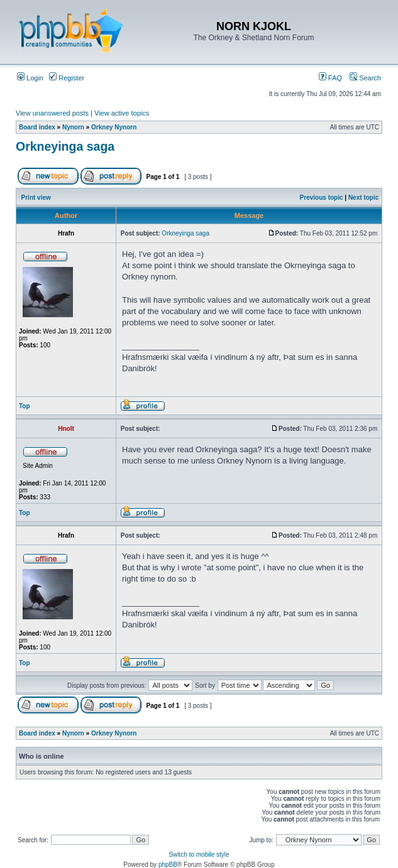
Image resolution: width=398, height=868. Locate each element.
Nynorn (73, 127)
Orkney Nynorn (114, 127)
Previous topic (322, 198)
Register (67, 78)
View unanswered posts (52, 113)
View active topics (122, 113)
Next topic (363, 198)
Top (25, 406)
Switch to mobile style (199, 854)
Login (30, 78)
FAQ (330, 78)
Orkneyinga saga (65, 146)
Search (365, 78)
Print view (36, 198)
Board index (37, 127)
